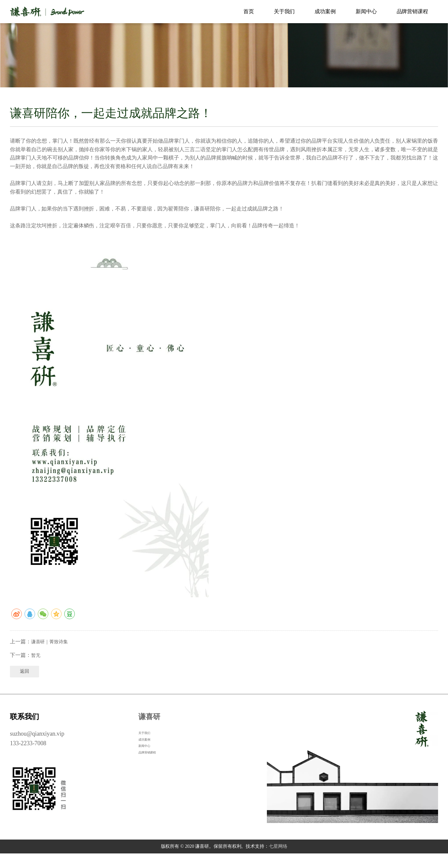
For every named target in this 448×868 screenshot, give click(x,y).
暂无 (36, 667)
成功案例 (325, 11)
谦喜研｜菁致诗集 (52, 653)
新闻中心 (366, 11)
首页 (249, 11)
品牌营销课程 (412, 11)
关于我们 (284, 11)
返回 (25, 685)
